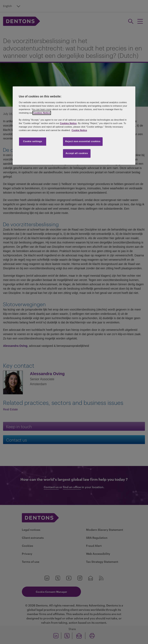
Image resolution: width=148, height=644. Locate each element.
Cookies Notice (42, 113)
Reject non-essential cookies (83, 141)
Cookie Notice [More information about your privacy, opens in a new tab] (79, 130)
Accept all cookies (77, 153)
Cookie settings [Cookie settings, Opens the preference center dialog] (33, 141)
